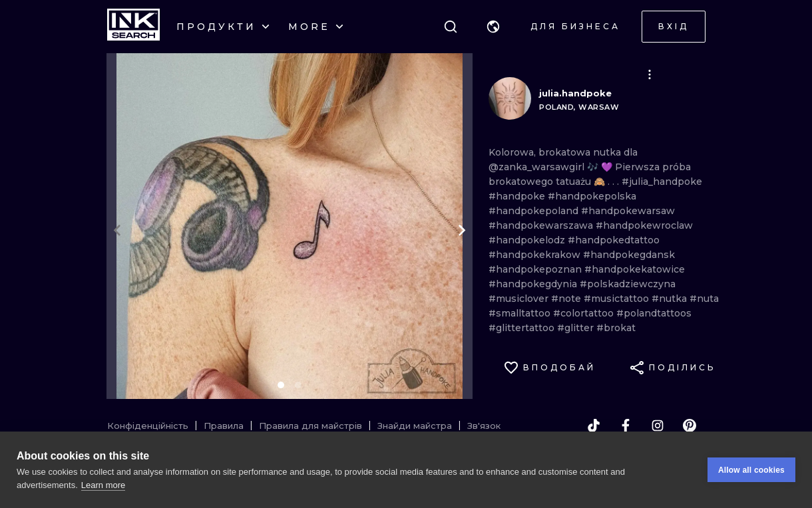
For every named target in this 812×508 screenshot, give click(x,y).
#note (567, 299)
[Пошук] (451, 27)
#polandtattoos (654, 313)
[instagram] (658, 426)
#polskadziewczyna (628, 284)
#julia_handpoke (662, 182)
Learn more (103, 485)
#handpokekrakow (536, 255)
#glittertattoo (523, 328)
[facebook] (626, 426)
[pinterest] (690, 426)
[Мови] (493, 27)
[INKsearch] (133, 27)
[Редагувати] (650, 74)
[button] (493, 27)
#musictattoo (618, 299)
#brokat (616, 328)
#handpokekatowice (635, 269)
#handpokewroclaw (644, 225)
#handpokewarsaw (628, 211)
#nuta (704, 299)
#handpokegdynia (534, 284)
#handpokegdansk (629, 255)
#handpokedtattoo (614, 240)
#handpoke (518, 196)
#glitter (577, 328)
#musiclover (520, 299)
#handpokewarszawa (542, 225)
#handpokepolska (592, 196)
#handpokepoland (535, 211)
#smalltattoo (521, 313)
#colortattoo (585, 313)
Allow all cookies (751, 470)
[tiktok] (594, 426)
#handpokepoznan (536, 269)
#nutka (671, 299)
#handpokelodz (528, 240)
